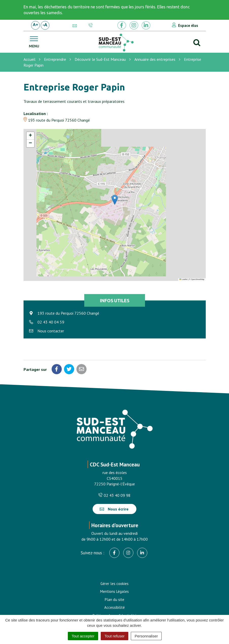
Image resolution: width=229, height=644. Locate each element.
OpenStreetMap (198, 279)
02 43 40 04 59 (51, 322)
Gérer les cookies (114, 584)
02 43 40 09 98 (114, 495)
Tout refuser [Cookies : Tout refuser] (114, 636)
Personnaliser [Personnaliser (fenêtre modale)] (146, 636)
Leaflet (183, 279)
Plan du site (114, 600)
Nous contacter (51, 331)
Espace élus (188, 25)
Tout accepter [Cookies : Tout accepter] (83, 636)
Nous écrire (114, 509)
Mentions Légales (114, 591)
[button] (115, 200)
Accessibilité (114, 607)
